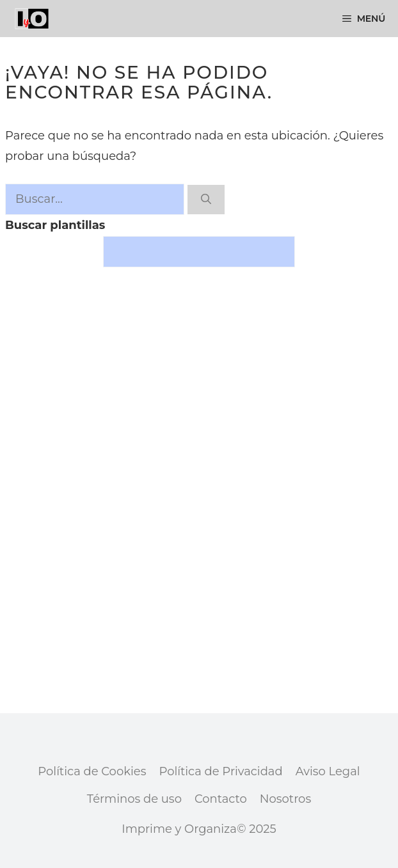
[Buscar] (206, 200)
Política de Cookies (92, 771)
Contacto (221, 799)
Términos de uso (134, 799)
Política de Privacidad (220, 771)
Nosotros (285, 799)
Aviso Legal (328, 771)
